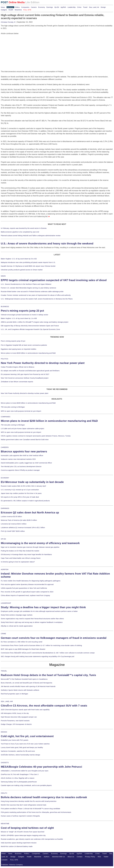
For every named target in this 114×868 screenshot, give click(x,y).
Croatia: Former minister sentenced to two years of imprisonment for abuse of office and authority (36, 295)
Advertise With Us (58, 857)
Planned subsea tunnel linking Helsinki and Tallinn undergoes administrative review (31, 236)
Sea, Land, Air (94, 7)
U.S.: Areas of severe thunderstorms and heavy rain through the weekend (47, 243)
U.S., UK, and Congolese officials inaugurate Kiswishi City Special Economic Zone (30, 329)
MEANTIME (5, 824)
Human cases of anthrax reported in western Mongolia (20, 816)
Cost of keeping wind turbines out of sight (27, 828)
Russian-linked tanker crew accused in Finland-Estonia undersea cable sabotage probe (32, 292)
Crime (79, 7)
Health (11, 10)
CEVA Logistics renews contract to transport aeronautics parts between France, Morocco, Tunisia (36, 436)
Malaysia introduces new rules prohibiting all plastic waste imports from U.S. (28, 262)
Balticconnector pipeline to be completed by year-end (20, 232)
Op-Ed (57, 7)
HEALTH (4, 793)
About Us (71, 857)
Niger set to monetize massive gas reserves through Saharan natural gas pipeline (30, 547)
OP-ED (3, 539)
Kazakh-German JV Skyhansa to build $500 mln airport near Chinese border (28, 266)
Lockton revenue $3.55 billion (11, 517)
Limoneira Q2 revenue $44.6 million (14, 524)
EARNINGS (5, 508)
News (3, 7)
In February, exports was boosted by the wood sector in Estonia (24, 228)
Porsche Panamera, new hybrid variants (15, 721)
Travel (85, 7)
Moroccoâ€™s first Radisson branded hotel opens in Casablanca (24, 679)
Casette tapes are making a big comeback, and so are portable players (26, 785)
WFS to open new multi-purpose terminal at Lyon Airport (21, 411)
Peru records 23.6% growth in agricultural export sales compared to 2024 (27, 592)
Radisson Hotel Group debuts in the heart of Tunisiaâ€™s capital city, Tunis (48, 675)
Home (4, 854)
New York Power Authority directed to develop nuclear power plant (43, 363)
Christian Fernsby (8, 22)
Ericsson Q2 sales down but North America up (30, 512)
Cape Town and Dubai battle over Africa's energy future (21, 558)
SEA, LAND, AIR (7, 701)
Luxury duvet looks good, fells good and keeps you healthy (22, 747)
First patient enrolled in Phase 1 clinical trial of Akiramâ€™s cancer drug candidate (31, 809)
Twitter (106, 857)
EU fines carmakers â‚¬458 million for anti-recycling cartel (22, 642)
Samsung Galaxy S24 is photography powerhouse (19, 782)
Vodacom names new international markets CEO (18, 459)
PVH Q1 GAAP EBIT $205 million (13, 531)
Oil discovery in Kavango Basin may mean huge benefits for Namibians (26, 554)
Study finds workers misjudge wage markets (17, 615)
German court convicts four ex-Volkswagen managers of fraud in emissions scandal (54, 638)
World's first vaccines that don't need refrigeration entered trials (24, 805)
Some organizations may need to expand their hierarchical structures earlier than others (32, 619)
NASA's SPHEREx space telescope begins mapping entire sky (23, 835)
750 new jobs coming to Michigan (13, 407)
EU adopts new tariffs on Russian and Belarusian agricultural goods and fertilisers (30, 371)
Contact (80, 857)
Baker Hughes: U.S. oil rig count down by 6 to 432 (19, 259)
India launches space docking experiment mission (19, 843)
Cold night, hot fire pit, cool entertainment (27, 736)
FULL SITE (14, 860)
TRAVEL (4, 671)
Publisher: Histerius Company (12, 865)
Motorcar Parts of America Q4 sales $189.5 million (19, 520)
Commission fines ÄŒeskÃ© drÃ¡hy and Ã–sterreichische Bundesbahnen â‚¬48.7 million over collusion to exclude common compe (48, 653)
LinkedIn (4, 860)
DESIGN (4, 732)
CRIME (3, 634)
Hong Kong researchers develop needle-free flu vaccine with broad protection (29, 801)
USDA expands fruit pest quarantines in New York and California (24, 588)
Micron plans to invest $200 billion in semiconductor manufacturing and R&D (28, 353)
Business (10, 7)
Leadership (72, 7)
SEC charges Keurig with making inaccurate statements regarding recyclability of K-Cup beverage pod (37, 656)
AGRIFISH (5, 569)
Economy (42, 7)
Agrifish (63, 7)
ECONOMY (5, 478)
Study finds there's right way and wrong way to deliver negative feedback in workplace (32, 622)
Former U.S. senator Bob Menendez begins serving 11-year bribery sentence (28, 288)
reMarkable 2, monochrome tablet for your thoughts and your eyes (25, 771)
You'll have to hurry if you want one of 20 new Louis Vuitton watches (25, 744)
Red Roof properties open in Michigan (14, 694)
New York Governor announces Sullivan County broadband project (25, 378)
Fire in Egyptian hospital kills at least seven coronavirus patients (24, 345)
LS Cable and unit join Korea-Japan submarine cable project (23, 429)
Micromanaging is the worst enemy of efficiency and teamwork (40, 543)
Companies (25, 7)
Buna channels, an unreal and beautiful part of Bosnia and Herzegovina (26, 683)
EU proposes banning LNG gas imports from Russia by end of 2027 (25, 374)
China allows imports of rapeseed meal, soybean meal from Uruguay (25, 595)
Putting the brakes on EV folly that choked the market (20, 551)
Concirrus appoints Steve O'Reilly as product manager (20, 470)
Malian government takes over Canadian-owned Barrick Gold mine (25, 440)
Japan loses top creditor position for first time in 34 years (21, 493)
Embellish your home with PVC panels (15, 740)
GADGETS (5, 763)
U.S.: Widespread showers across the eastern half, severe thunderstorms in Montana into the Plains (37, 299)
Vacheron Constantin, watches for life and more (18, 751)
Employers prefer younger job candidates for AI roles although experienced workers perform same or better (39, 611)
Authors (47, 857)
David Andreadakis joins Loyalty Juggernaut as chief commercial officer (26, 463)
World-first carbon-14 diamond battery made (17, 846)
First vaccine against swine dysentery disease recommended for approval (27, 584)
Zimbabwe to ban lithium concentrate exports (17, 382)
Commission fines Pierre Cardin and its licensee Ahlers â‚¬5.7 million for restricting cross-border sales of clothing (41, 645)
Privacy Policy (90, 857)
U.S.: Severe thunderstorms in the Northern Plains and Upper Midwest (26, 284)
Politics (17, 7)
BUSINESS (5, 307)
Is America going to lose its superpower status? (18, 562)
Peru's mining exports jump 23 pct (22, 311)
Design (103, 7)
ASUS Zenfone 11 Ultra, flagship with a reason (18, 778)
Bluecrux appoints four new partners (24, 451)
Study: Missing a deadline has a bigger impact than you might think (43, 607)
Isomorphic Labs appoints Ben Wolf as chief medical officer (22, 456)
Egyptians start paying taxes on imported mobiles (19, 349)
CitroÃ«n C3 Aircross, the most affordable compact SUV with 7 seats (44, 706)
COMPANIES (6, 417)
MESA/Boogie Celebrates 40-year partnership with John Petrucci (41, 767)
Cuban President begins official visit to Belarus (18, 367)
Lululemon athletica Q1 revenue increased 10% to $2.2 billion (23, 528)
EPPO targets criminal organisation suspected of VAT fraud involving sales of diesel (54, 280)
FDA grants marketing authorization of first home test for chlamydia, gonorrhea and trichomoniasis (36, 812)
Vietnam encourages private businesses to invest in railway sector (24, 315)
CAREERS (5, 447)
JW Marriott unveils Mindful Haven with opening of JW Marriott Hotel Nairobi (28, 686)
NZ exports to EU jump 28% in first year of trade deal (20, 497)
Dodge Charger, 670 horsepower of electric (16, 724)
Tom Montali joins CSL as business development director (21, 467)
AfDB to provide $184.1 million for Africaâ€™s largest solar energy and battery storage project (35, 322)
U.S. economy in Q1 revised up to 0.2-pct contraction (20, 490)
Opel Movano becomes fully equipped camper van (19, 717)
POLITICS (5, 359)
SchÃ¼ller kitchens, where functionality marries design (20, 755)
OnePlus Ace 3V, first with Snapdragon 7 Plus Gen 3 (20, 774)
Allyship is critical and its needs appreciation (17, 626)
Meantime (18, 10)
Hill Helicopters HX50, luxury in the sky (15, 713)
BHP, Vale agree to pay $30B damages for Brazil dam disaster (23, 649)
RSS (99, 857)
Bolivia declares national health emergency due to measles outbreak (44, 797)
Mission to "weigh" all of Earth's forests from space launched (23, 832)
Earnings (50, 7)
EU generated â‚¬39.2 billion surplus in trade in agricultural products (25, 501)
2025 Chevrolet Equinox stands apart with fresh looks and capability (25, 710)
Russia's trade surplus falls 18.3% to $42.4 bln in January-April (23, 486)
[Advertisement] (17, 48)
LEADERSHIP (6, 603)
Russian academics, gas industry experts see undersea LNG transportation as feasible (32, 839)
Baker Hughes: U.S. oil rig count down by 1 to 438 (19, 318)
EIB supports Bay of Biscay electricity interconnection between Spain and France (30, 326)
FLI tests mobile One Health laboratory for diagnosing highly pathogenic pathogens (31, 581)
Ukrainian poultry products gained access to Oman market (22, 270)
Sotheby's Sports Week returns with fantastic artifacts (20, 690)
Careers (34, 7)
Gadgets (4, 10)
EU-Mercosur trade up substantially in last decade (32, 482)
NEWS (3, 276)
